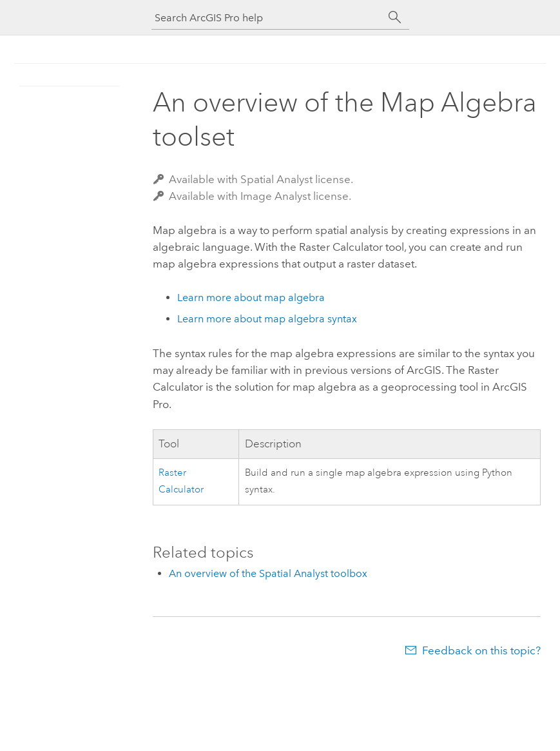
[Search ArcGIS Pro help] (267, 18)
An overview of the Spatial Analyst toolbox (268, 573)
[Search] (395, 17)
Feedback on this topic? (481, 650)
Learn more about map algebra (251, 297)
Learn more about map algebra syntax (267, 319)
